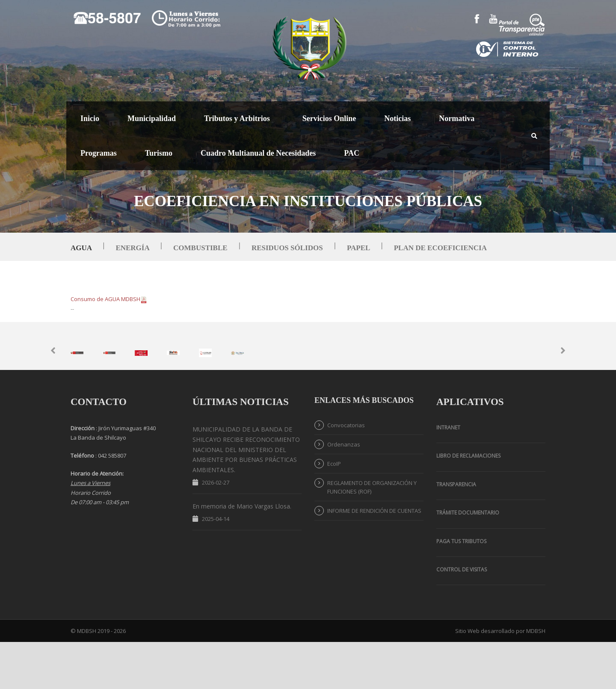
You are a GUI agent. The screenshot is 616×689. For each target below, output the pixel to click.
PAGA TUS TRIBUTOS (461, 588)
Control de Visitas (462, 616)
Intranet (448, 474)
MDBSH (536, 678)
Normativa (457, 118)
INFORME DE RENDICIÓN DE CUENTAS (374, 557)
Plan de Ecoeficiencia (440, 248)
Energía (132, 248)
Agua (81, 248)
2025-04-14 (216, 565)
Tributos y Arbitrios (237, 118)
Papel (358, 248)
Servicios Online (329, 118)
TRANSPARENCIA (456, 531)
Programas (99, 153)
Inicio (90, 118)
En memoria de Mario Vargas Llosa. (242, 553)
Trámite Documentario (468, 559)
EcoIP (334, 510)
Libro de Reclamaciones (468, 503)
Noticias (397, 118)
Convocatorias (346, 472)
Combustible (200, 248)
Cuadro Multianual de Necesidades (258, 153)
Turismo (159, 153)
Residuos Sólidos (287, 248)
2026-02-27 (216, 529)
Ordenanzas (344, 491)
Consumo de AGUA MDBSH (109, 299)
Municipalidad (152, 118)
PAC (352, 153)
